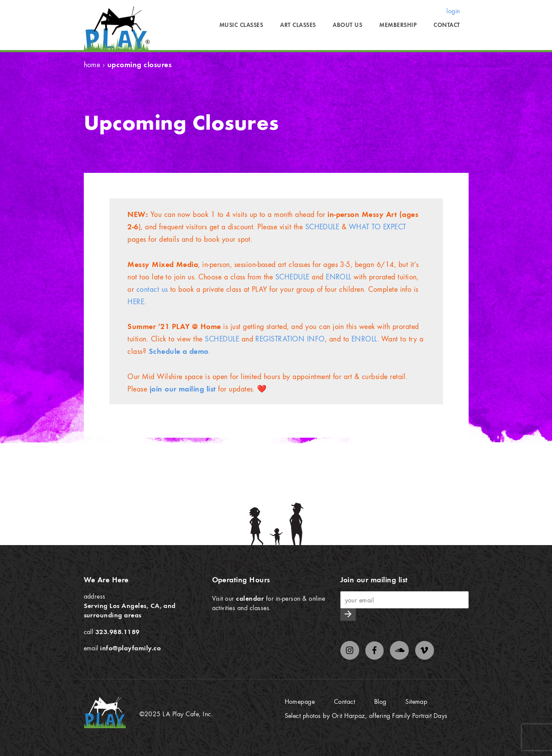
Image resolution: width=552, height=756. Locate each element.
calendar (250, 598)
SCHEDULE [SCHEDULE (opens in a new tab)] (292, 277)
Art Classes (298, 25)
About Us (347, 25)
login (453, 11)
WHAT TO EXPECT (378, 227)
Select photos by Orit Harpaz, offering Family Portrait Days (366, 715)
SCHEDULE (322, 227)
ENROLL (339, 277)
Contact (447, 25)
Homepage (300, 701)
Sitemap (416, 701)
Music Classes (241, 25)
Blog (380, 701)
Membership (398, 25)
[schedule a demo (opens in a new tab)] (179, 351)
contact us (152, 289)
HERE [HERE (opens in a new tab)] (136, 301)
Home (92, 64)
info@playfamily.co (130, 648)
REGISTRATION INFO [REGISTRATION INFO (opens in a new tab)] (290, 339)
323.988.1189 (118, 631)
